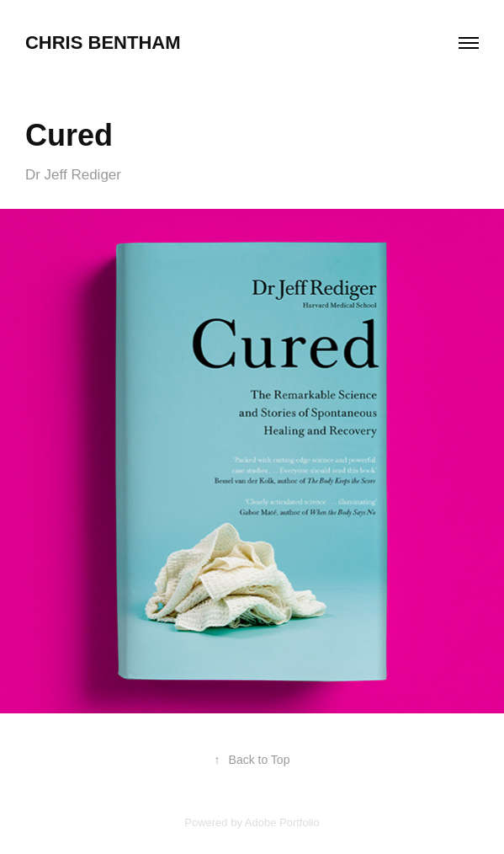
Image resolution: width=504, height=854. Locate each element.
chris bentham (103, 43)
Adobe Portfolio (282, 822)
